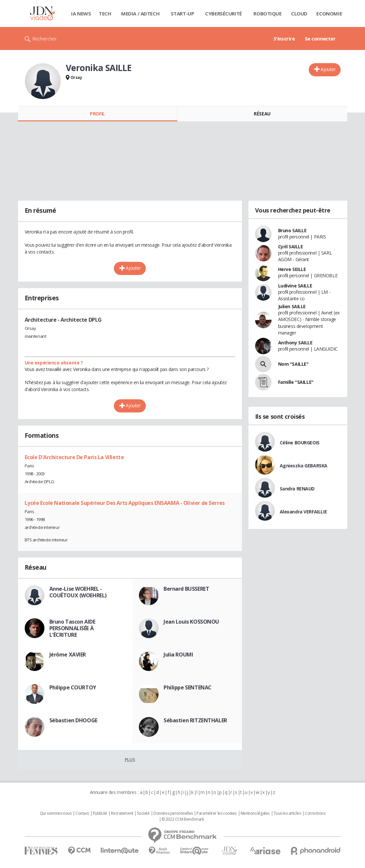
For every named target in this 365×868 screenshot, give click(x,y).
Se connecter (320, 38)
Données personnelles (173, 813)
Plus (130, 759)
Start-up (182, 13)
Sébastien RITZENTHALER (195, 720)
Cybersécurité (223, 13)
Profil (97, 114)
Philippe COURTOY (73, 687)
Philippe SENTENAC (188, 687)
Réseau (262, 114)
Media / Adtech (140, 13)
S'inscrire (284, 38)
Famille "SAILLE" (296, 382)
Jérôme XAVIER (68, 655)
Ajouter (328, 69)
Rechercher (45, 38)
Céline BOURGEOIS (300, 443)
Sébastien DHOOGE (73, 720)
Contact (82, 813)
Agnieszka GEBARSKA (304, 466)
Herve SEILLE (292, 269)
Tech (105, 13)
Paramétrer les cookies (217, 813)
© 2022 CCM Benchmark (183, 819)
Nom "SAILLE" (293, 364)
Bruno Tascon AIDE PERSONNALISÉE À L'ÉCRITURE (72, 628)
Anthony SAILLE (295, 343)
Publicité (100, 813)
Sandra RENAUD (297, 489)
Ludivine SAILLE (295, 286)
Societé (143, 813)
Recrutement (122, 813)
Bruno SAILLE (292, 230)
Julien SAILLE (292, 306)
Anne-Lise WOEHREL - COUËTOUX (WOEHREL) (78, 592)
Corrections (315, 813)
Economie (329, 13)
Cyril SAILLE (291, 247)
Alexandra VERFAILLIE (303, 512)
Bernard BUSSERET (186, 589)
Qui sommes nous (56, 813)
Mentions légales (255, 813)
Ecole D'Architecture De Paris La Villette (74, 457)
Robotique (267, 13)
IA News (81, 13)
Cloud (299, 13)
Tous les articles (287, 813)
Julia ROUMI (178, 655)
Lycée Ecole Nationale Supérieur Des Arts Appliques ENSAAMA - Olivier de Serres (125, 503)
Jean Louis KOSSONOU (191, 622)
